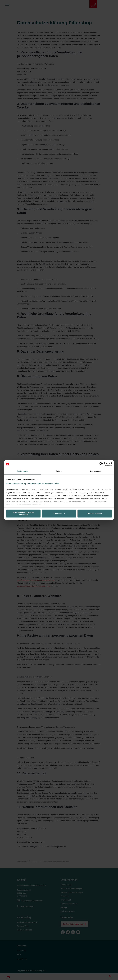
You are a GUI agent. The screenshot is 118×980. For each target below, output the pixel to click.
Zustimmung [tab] (23, 471)
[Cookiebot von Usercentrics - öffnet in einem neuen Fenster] (101, 464)
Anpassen (59, 513)
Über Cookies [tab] (95, 471)
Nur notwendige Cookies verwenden (23, 513)
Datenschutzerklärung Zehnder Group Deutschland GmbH (33, 483)
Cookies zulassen (95, 513)
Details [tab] (59, 471)
